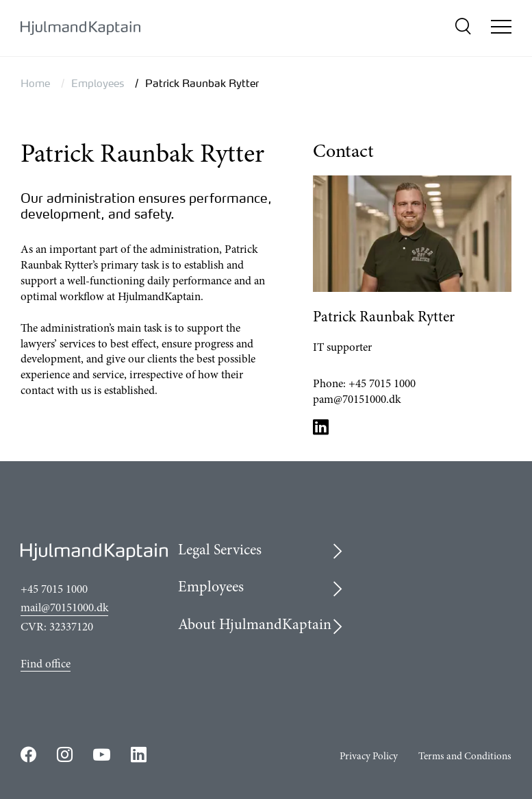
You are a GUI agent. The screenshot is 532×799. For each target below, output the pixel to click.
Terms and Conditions (465, 757)
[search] (463, 28)
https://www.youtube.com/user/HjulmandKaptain (102, 755)
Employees (98, 83)
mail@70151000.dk (64, 609)
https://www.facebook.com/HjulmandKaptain (28, 754)
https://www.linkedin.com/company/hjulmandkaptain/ (139, 754)
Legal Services (220, 551)
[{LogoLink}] (80, 28)
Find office (46, 665)
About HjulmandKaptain (255, 626)
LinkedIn (321, 427)
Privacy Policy (369, 757)
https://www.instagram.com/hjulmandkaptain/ (65, 754)
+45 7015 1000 (382, 385)
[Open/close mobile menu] (501, 29)
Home (35, 83)
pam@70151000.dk (357, 401)
